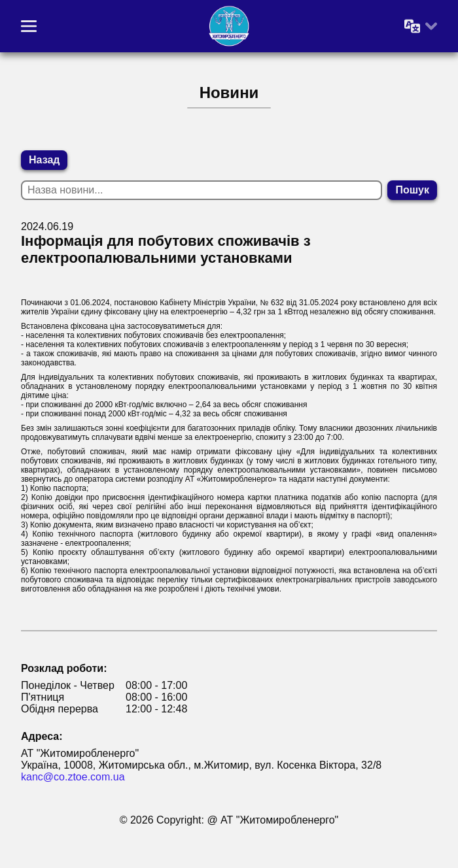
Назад (44, 160)
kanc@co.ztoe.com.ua (73, 777)
